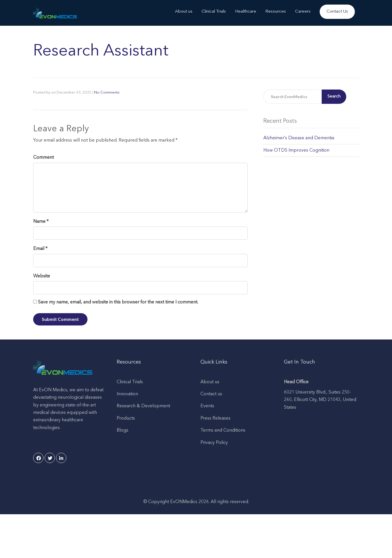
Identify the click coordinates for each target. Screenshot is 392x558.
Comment (43, 158)
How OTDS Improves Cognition (296, 150)
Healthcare (246, 12)
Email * (40, 249)
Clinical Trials (214, 12)
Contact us (211, 394)
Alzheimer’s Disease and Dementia (299, 138)
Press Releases (215, 418)
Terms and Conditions (223, 430)
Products (126, 418)
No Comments (107, 93)
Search (334, 97)
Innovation (127, 394)
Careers (303, 12)
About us (184, 12)
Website (42, 276)
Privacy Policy (214, 443)
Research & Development (143, 406)
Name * (41, 222)
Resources (276, 12)
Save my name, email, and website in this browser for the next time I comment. (118, 302)
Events (207, 406)
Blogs (123, 430)
